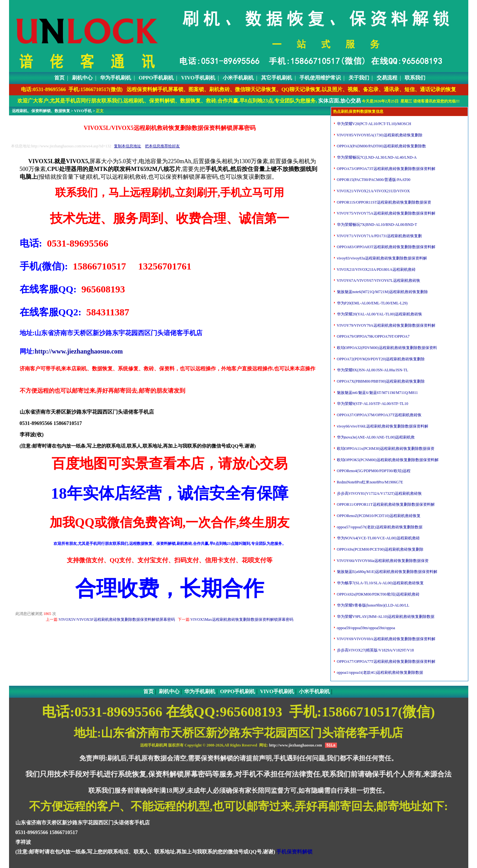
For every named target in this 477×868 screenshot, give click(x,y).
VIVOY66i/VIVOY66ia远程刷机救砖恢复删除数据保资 (382, 561)
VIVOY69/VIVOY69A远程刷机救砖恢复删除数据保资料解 (386, 639)
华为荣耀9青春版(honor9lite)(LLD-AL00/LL (373, 605)
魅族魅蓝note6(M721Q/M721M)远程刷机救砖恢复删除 (382, 292)
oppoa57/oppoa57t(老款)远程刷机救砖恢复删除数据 (379, 527)
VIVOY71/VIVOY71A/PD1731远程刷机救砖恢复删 (379, 236)
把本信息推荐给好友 (162, 146)
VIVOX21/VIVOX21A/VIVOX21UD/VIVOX (373, 191)
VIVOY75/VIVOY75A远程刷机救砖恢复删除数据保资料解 (386, 213)
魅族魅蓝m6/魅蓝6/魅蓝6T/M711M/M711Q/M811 (377, 393)
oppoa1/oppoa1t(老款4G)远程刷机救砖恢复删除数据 (380, 672)
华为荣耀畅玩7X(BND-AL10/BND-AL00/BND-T (377, 225)
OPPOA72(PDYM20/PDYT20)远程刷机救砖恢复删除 (381, 359)
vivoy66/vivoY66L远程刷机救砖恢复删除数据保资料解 (382, 426)
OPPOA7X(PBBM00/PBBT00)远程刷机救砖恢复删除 (381, 381)
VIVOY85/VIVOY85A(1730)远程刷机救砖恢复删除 (379, 135)
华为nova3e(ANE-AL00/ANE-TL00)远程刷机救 (376, 437)
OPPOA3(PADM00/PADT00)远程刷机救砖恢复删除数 (381, 146)
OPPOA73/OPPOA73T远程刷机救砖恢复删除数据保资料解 (386, 169)
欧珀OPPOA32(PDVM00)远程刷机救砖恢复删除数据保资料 (386, 348)
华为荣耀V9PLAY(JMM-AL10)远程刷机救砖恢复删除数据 (385, 617)
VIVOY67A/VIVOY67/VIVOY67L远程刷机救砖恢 (378, 281)
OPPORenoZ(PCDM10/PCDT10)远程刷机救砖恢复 (378, 516)
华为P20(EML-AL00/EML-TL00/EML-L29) (372, 303)
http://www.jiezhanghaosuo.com (79, 351)
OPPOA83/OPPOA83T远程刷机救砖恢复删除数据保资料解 (386, 247)
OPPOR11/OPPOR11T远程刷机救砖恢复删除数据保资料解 (385, 504)
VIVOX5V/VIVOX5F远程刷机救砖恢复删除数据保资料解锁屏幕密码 (117, 619)
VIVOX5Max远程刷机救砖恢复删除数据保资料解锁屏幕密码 (242, 619)
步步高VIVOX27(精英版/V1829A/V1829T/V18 (375, 650)
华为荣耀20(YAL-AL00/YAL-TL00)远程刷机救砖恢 (379, 314)
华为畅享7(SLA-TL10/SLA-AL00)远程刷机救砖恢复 (380, 583)
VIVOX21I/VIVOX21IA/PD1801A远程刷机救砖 (376, 270)
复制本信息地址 (127, 146)
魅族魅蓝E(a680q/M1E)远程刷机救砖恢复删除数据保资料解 (387, 572)
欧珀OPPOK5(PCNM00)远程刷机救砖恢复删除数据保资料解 (387, 460)
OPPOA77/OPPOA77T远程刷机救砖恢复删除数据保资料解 (386, 662)
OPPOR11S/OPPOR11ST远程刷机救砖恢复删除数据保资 (384, 202)
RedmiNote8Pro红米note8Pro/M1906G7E (370, 482)
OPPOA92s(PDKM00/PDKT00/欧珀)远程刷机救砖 (378, 594)
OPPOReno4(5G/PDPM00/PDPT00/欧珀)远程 (373, 471)
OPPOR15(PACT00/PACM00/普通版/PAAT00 (373, 180)
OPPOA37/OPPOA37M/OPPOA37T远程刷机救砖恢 (379, 415)
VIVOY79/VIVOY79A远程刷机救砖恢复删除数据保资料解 (386, 325)
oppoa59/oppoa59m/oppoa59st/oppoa (366, 628)
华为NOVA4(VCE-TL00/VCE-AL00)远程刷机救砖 (378, 538)
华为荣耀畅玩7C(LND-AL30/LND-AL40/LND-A (376, 157)
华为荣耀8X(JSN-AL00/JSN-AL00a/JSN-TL (372, 370)
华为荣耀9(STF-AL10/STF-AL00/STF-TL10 (372, 404)
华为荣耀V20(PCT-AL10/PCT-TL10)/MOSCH (374, 124)
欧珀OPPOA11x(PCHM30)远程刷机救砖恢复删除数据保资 (385, 449)
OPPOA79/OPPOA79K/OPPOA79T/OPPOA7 (373, 336)
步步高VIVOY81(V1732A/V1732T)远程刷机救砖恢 (379, 493)
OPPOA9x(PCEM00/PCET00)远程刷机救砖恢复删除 (380, 549)
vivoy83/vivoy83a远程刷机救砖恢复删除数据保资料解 (381, 258)
